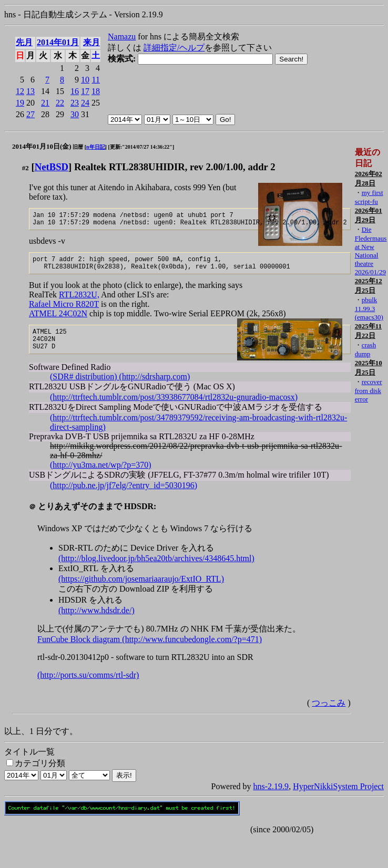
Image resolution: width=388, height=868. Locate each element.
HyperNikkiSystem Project (338, 797)
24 (85, 103)
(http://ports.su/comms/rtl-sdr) (88, 686)
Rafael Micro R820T (64, 310)
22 (60, 103)
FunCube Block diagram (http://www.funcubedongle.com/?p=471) (150, 650)
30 (75, 114)
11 (96, 80)
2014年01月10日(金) (42, 146)
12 (20, 91)
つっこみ (329, 714)
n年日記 (96, 147)
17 (85, 91)
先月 (24, 42)
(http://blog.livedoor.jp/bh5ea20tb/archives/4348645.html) (156, 569)
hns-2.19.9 (271, 797)
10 (85, 80)
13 (30, 91)
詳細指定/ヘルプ (174, 48)
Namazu (122, 37)
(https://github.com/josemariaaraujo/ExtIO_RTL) (141, 590)
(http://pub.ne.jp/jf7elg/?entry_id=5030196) (124, 496)
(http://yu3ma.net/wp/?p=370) (101, 476)
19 (20, 103)
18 (96, 91)
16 (75, 91)
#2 (25, 168)
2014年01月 (58, 42)
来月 (91, 42)
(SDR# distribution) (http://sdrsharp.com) (120, 388)
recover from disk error (369, 390)
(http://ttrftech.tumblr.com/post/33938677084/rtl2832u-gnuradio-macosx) (174, 408)
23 (75, 103)
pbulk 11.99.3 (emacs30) (369, 308)
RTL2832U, (79, 301)
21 (45, 103)
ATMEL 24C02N (58, 320)
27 (30, 114)
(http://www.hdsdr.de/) (96, 621)
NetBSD (52, 167)
